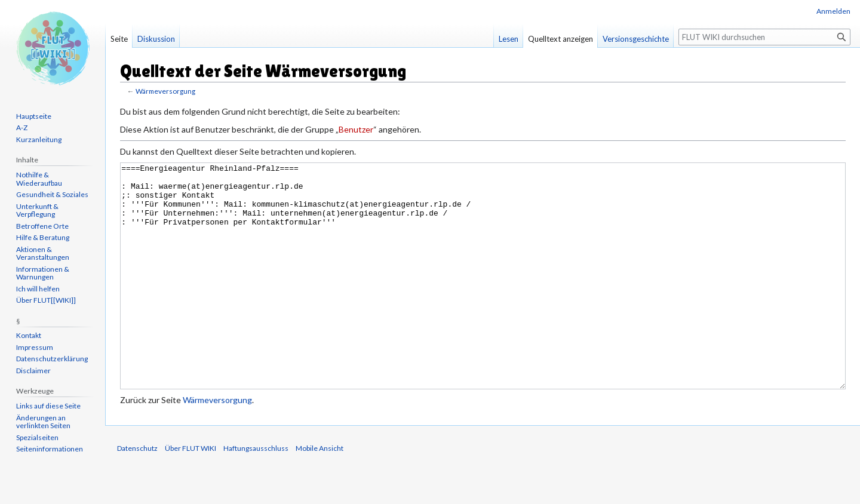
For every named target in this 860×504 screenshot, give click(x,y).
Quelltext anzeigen (560, 39)
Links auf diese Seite (48, 406)
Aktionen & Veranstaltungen (43, 253)
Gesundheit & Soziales (52, 194)
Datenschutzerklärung (52, 359)
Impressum (35, 347)
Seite (119, 39)
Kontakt (29, 335)
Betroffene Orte (42, 226)
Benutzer (356, 129)
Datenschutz (137, 493)
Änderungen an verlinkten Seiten (43, 422)
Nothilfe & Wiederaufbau (39, 179)
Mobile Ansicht (320, 493)
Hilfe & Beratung (43, 237)
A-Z (22, 127)
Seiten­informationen (50, 449)
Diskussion (156, 39)
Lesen (509, 39)
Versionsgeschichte (636, 39)
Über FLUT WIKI (191, 493)
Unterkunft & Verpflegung (37, 210)
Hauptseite (34, 116)
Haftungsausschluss (256, 493)
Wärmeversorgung (165, 91)
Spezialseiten (37, 437)
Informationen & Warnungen (43, 273)
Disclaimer (33, 371)
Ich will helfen (38, 289)
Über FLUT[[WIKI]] (46, 300)
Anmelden (833, 11)
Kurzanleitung (39, 139)
